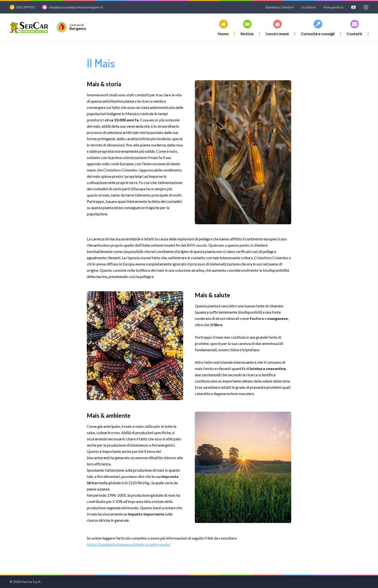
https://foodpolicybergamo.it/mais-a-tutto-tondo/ (129, 544)
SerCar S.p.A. (31, 582)
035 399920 (25, 7)
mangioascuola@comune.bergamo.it (76, 7)
